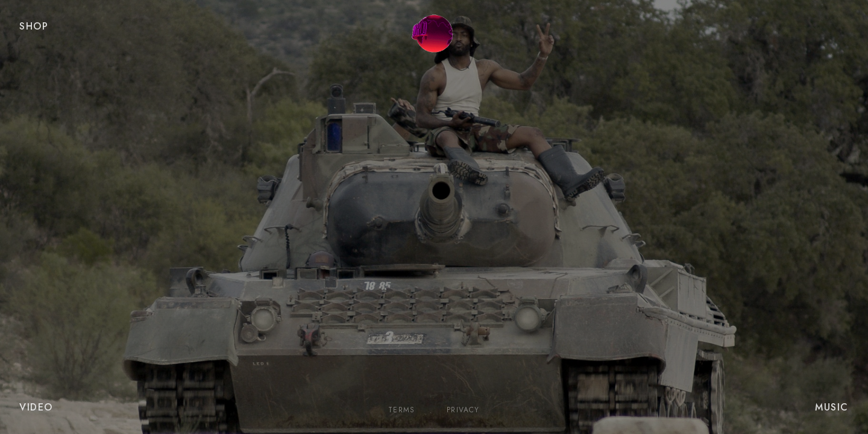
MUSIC (832, 407)
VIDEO (36, 407)
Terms (401, 410)
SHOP (34, 26)
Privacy (463, 410)
